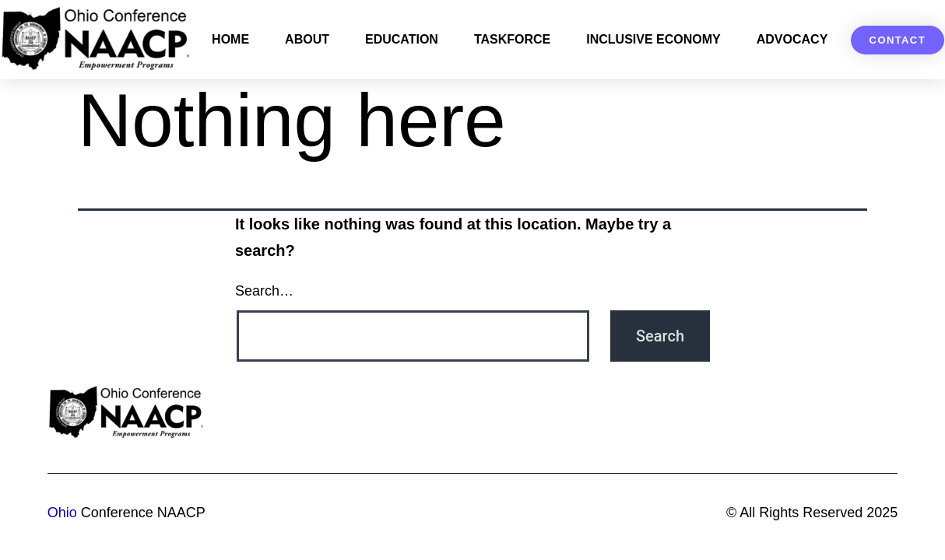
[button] (898, 40)
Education (402, 39)
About (307, 39)
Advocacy (792, 39)
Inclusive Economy (653, 39)
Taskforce (512, 39)
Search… (264, 291)
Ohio (62, 513)
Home (230, 39)
